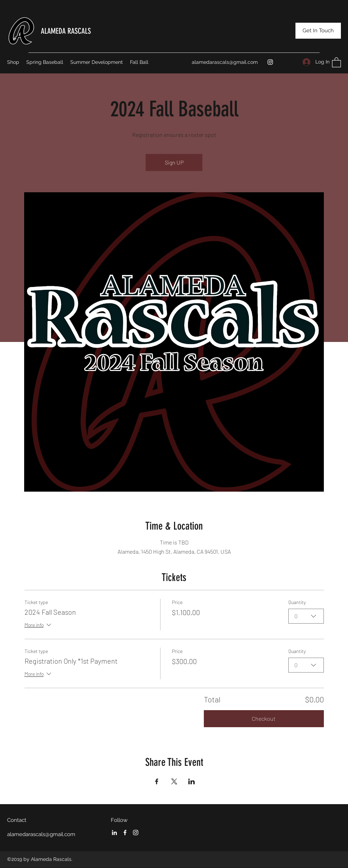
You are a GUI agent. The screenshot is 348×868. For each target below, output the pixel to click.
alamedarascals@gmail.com (225, 62)
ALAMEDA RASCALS (66, 31)
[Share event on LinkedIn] (192, 781)
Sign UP (174, 162)
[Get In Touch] (318, 31)
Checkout (264, 718)
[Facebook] (125, 833)
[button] (336, 62)
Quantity (297, 602)
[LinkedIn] (114, 833)
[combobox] (306, 616)
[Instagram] (270, 62)
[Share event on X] (174, 781)
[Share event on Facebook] (157, 781)
